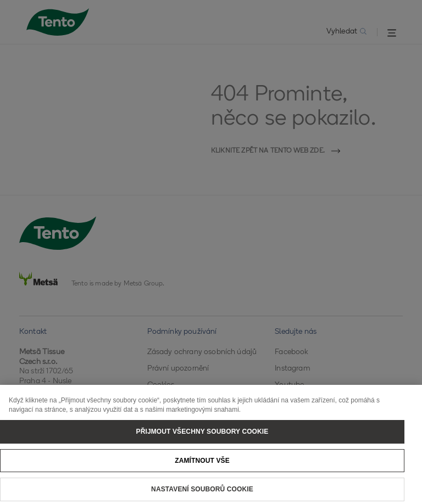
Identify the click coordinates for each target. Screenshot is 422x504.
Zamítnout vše (202, 468)
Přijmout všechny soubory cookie (202, 439)
